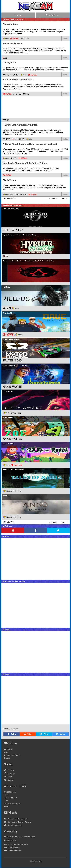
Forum (7, 806)
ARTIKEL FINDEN (11, 798)
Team (6, 795)
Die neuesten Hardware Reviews (19, 822)
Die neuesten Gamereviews (17, 819)
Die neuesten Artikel (15, 825)
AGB (6, 752)
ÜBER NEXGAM (10, 792)
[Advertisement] (35, 111)
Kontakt (7, 758)
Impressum (8, 749)
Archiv (7, 801)
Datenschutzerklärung (12, 755)
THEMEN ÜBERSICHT (13, 804)
